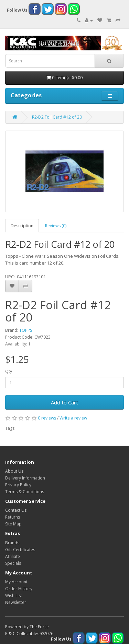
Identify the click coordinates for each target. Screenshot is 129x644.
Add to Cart (64, 402)
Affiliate (13, 556)
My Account (16, 582)
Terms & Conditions (25, 492)
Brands (12, 543)
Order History (19, 589)
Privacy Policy (18, 485)
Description (22, 226)
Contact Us (16, 510)
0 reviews (47, 418)
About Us (14, 471)
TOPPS (26, 330)
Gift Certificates (20, 550)
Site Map (13, 524)
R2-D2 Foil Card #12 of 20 (57, 117)
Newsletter (16, 602)
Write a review (73, 418)
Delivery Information (25, 478)
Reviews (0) (56, 226)
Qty (9, 371)
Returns (13, 517)
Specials (13, 563)
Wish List (14, 596)
